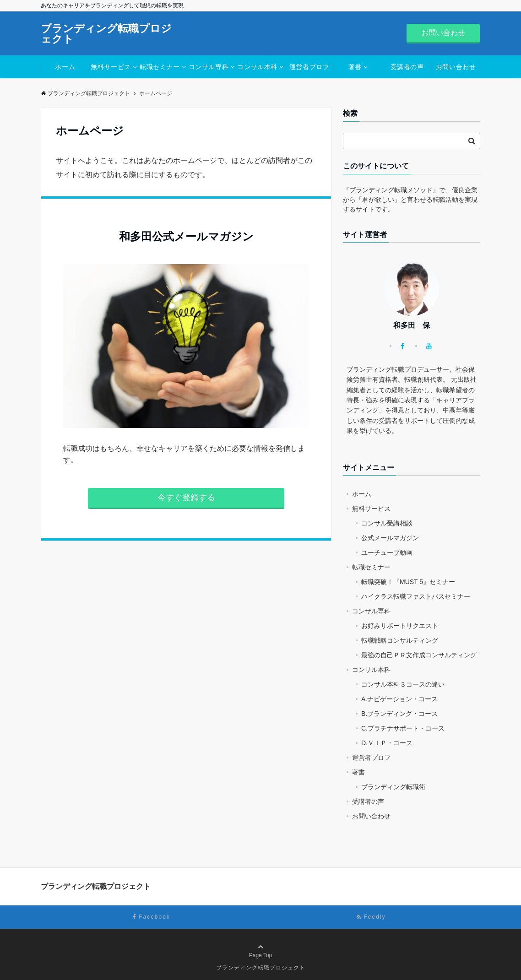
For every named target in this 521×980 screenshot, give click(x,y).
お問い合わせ (443, 33)
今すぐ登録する (186, 498)
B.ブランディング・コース (399, 714)
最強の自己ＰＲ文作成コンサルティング (419, 655)
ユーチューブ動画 (387, 552)
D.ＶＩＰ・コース (387, 743)
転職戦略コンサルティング (400, 640)
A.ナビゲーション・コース (399, 699)
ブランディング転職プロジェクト (106, 34)
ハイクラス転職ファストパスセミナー (416, 596)
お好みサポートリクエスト (400, 626)
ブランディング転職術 (393, 787)
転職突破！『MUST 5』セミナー (408, 582)
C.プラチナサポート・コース (403, 728)
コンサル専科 (209, 67)
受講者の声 (407, 67)
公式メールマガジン (390, 538)
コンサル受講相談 (387, 523)
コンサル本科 (257, 67)
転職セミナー (160, 67)
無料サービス (111, 67)
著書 (355, 67)
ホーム (65, 67)
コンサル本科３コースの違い (403, 684)
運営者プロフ (309, 67)
